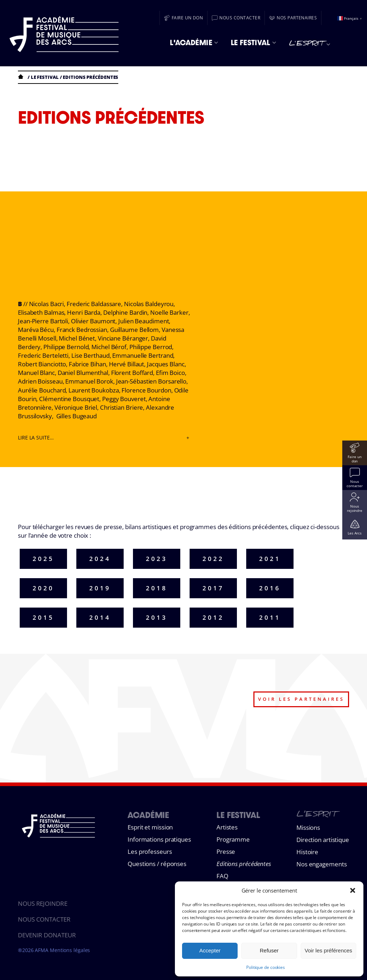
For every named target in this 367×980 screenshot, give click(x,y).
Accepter (210, 950)
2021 (270, 559)
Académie (148, 815)
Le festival (45, 77)
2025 (43, 559)
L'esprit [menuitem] (309, 44)
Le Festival (238, 815)
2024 (100, 559)
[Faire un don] (184, 18)
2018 (157, 588)
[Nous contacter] (236, 18)
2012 (213, 617)
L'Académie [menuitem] (194, 42)
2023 (157, 559)
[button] (353, 890)
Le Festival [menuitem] (253, 42)
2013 (157, 617)
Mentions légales (70, 950)
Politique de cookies (266, 967)
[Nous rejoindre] (355, 502)
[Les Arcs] (355, 527)
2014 (100, 617)
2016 (270, 588)
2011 (270, 617)
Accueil (22, 77)
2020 (43, 588)
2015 (43, 617)
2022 (213, 559)
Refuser (269, 950)
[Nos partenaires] (293, 18)
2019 (100, 588)
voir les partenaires (301, 699)
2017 (213, 588)
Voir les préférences (328, 950)
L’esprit (316, 815)
